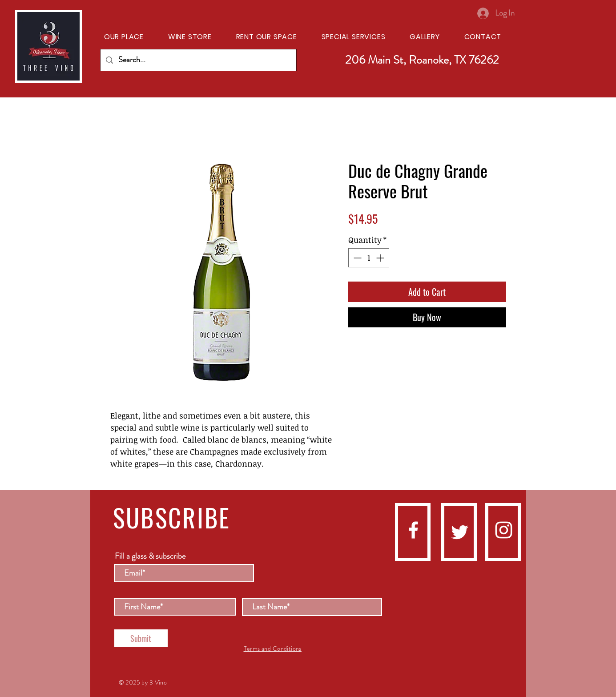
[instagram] (504, 530)
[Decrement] (356, 258)
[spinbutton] (369, 258)
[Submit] (141, 638)
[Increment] (381, 258)
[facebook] (413, 530)
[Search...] (198, 60)
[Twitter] (460, 532)
